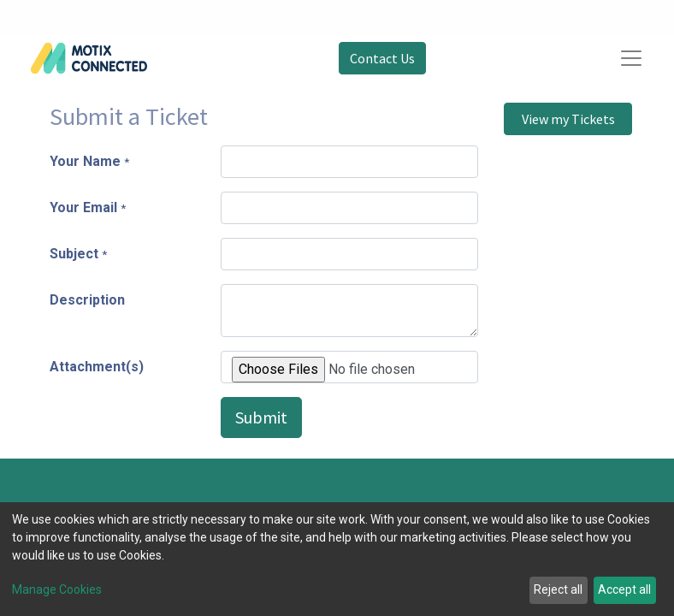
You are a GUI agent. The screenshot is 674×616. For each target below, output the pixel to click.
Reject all (558, 589)
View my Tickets (568, 119)
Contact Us (382, 58)
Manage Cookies (57, 589)
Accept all (624, 589)
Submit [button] (261, 417)
